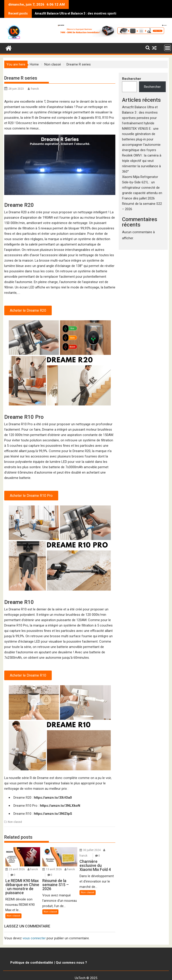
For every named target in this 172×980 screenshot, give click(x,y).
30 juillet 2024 (92, 841)
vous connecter (34, 929)
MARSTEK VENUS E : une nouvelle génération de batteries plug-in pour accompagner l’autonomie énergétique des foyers (141, 130)
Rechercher (132, 70)
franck (35, 80)
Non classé (15, 813)
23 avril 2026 (17, 860)
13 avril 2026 (54, 860)
